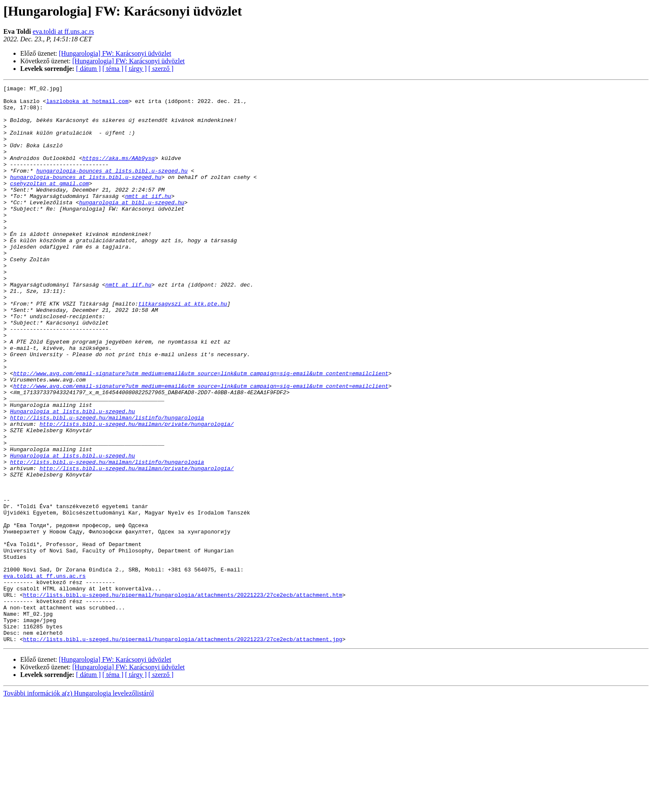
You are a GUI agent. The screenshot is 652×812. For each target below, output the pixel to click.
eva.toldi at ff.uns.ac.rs (63, 31)
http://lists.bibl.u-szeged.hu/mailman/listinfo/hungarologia (107, 484)
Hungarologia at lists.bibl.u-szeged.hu (73, 477)
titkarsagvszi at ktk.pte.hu (183, 348)
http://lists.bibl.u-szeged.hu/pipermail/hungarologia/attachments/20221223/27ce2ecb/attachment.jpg (183, 750)
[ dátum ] (88, 69)
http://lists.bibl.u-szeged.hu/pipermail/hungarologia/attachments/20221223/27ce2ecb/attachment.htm (183, 697)
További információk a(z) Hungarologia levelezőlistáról (79, 805)
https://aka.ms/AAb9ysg (119, 173)
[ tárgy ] (136, 69)
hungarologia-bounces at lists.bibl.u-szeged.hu (112, 188)
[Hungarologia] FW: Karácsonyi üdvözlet (115, 53)
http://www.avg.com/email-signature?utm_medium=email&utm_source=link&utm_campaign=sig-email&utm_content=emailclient (201, 431)
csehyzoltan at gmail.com (50, 203)
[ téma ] (113, 69)
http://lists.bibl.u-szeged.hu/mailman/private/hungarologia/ (137, 492)
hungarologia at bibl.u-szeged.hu (132, 226)
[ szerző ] (161, 69)
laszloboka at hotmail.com (87, 105)
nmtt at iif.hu (148, 219)
